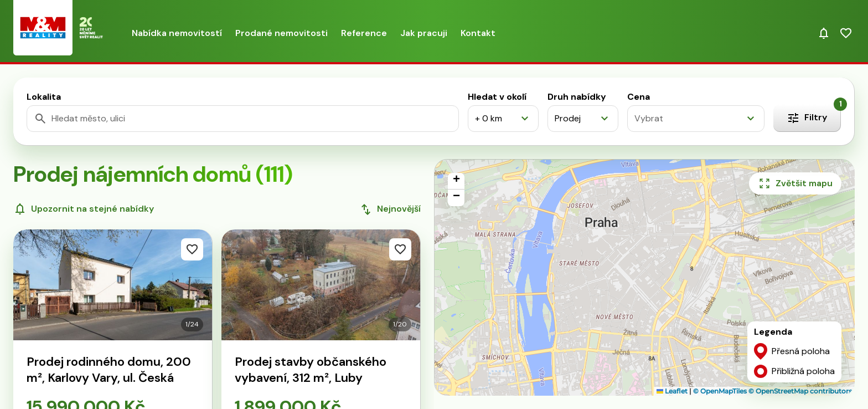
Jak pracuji (424, 33)
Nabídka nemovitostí (177, 33)
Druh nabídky (577, 97)
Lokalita (44, 97)
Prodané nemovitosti (281, 33)
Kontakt (478, 33)
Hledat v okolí (497, 97)
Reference (364, 33)
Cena (639, 97)
